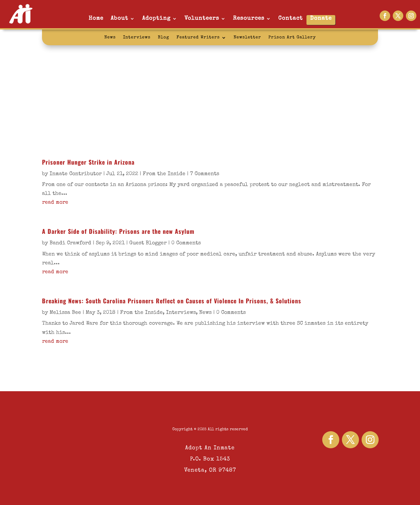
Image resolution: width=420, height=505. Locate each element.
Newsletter (247, 38)
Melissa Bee (65, 313)
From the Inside (164, 174)
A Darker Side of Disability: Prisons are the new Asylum (118, 231)
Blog (164, 38)
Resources (249, 19)
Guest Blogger (148, 243)
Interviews (137, 38)
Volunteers (202, 19)
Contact (291, 19)
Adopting (156, 19)
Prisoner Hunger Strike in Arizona (88, 162)
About (119, 19)
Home (96, 19)
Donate (321, 19)
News (110, 38)
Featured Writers (198, 38)
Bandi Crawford (70, 243)
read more (55, 203)
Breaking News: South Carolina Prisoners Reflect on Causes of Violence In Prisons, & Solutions (172, 301)
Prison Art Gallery (292, 38)
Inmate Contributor (76, 174)
